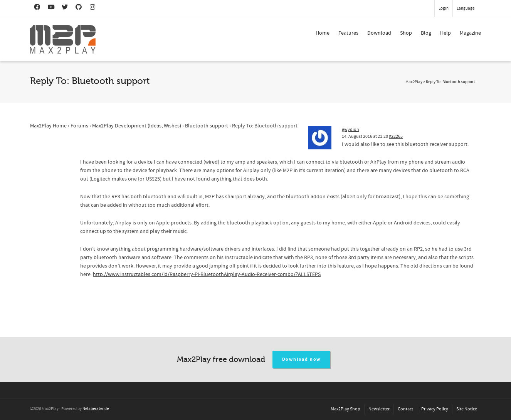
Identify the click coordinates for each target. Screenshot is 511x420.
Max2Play (414, 82)
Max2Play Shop (345, 409)
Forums (79, 126)
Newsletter (379, 409)
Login (444, 8)
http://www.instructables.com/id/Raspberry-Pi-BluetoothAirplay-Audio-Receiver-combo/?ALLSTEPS (207, 274)
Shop (406, 33)
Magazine (470, 33)
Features (348, 33)
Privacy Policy (435, 409)
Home (323, 33)
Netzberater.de (96, 409)
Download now (302, 359)
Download (379, 33)
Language (466, 8)
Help (445, 33)
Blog (426, 33)
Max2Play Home (48, 126)
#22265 (396, 136)
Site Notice (467, 409)
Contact (405, 409)
